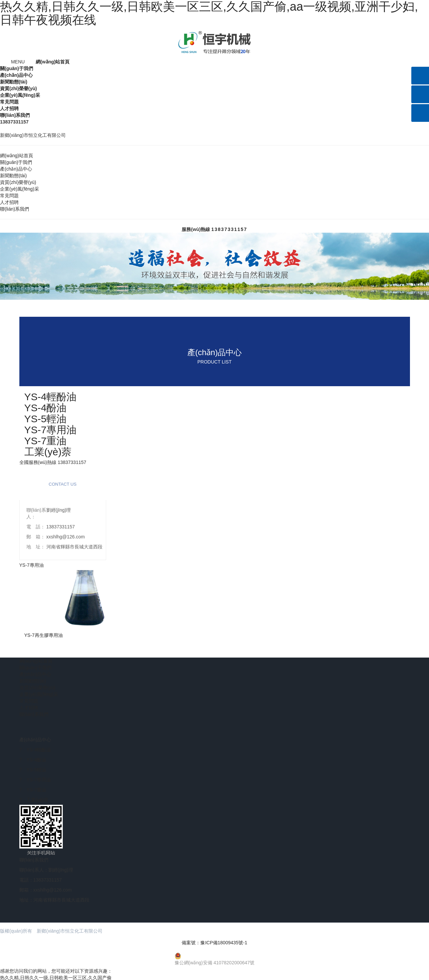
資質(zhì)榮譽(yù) (18, 87)
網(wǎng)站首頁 (53, 61)
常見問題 (9, 101)
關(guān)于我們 (17, 67)
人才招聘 (9, 107)
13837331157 (229, 228)
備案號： (214, 942)
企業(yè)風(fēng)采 (20, 94)
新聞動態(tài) (14, 81)
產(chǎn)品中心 (16, 74)
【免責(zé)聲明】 (127, 930)
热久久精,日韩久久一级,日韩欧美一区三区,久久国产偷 (56, 977)
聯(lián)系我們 (15, 114)
